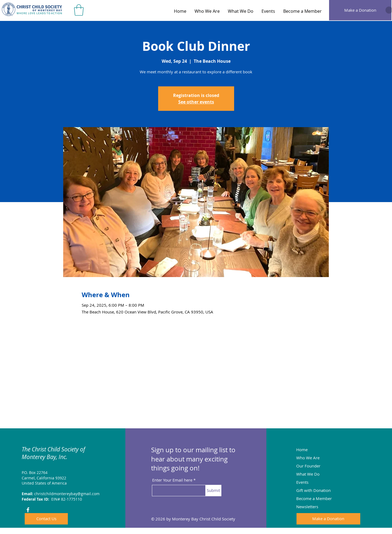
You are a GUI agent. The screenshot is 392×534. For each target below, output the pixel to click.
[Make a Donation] (360, 10)
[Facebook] (28, 510)
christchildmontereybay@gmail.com (67, 494)
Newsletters (307, 507)
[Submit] (213, 491)
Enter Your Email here (172, 480)
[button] (79, 10)
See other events (196, 102)
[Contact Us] (46, 519)
